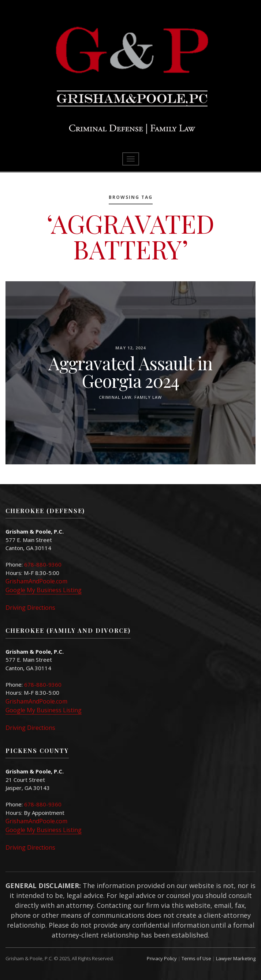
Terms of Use (196, 958)
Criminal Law (115, 397)
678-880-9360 (43, 564)
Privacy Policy (162, 958)
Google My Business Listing (44, 590)
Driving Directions (30, 608)
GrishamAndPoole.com (36, 581)
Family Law (148, 397)
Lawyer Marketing (236, 958)
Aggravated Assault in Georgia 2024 (130, 371)
